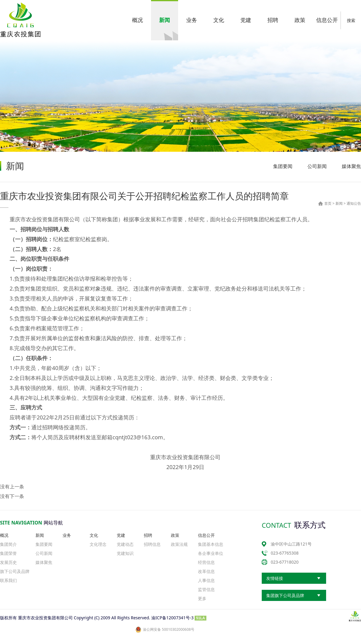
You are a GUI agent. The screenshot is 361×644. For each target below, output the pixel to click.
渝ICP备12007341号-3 (173, 618)
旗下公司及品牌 (15, 571)
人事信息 (206, 580)
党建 (121, 535)
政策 (175, 535)
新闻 (339, 203)
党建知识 (125, 553)
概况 (4, 535)
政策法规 (179, 544)
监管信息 (206, 589)
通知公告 (354, 203)
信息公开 (206, 535)
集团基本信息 (211, 544)
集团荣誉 (8, 553)
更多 (202, 598)
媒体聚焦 (351, 166)
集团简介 (8, 544)
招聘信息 (152, 544)
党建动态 (125, 544)
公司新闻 (317, 166)
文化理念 (98, 544)
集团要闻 (283, 166)
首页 (328, 203)
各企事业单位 (211, 553)
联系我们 (8, 580)
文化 (94, 535)
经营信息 (206, 562)
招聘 (148, 535)
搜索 (351, 20)
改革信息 (206, 571)
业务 (67, 535)
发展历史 (8, 562)
